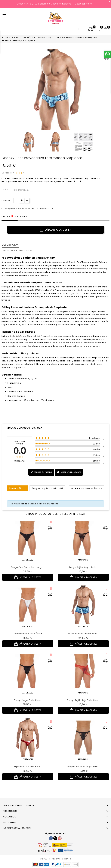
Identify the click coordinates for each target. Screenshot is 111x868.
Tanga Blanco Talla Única (28, 635)
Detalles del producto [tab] (18, 251)
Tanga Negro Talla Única (28, 703)
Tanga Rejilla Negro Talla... (83, 567)
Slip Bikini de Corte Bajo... (28, 770)
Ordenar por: (78, 488)
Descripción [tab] (10, 245)
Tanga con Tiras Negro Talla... (83, 770)
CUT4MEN (83, 627)
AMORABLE (28, 560)
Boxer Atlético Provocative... (83, 635)
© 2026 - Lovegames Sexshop (56, 859)
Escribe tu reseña (41, 472)
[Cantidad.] (16, 200)
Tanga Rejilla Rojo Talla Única (83, 703)
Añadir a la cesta (56, 230)
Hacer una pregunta (69, 472)
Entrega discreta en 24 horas (19, 209)
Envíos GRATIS (46, 209)
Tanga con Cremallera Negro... (28, 567)
